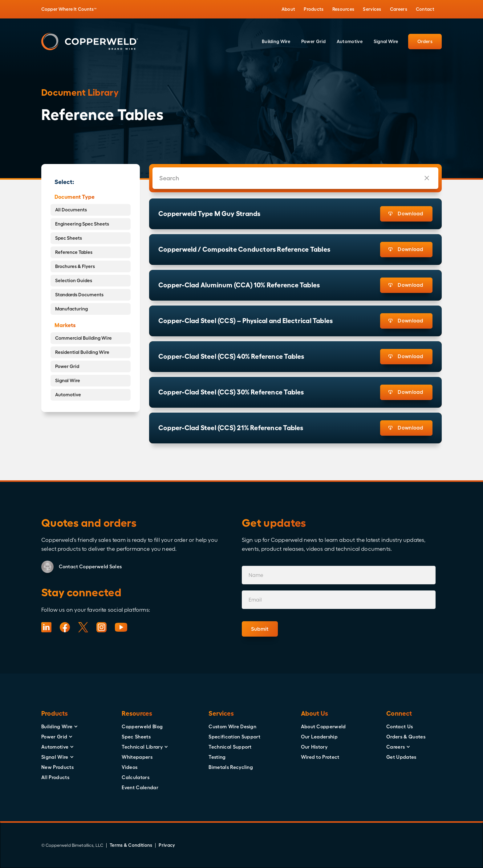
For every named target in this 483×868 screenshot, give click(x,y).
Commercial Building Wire (83, 338)
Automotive (68, 395)
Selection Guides (74, 280)
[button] (288, 9)
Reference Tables (74, 252)
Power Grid (67, 366)
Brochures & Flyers (75, 266)
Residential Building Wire (82, 352)
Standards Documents (79, 295)
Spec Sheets (69, 238)
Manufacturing (71, 309)
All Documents (71, 210)
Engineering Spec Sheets (82, 224)
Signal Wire (68, 380)
